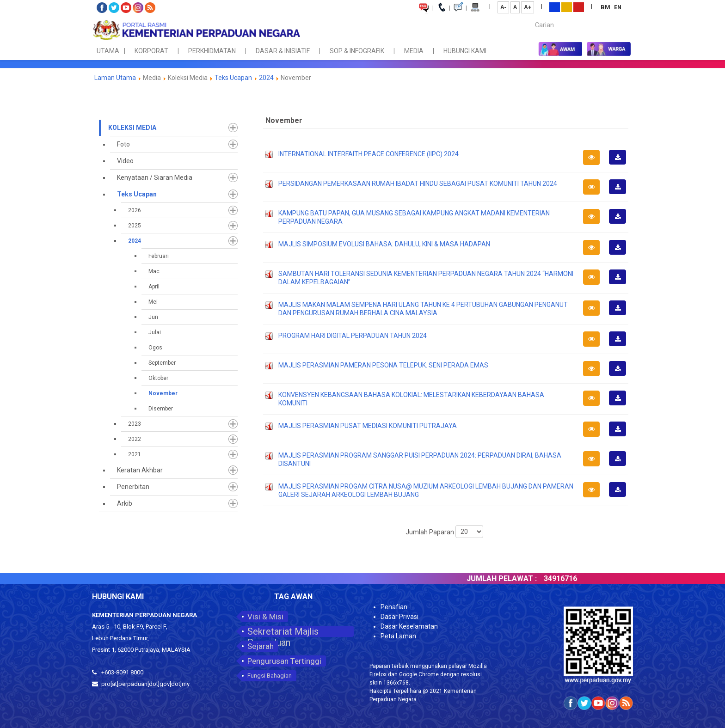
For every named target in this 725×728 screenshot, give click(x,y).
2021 (135, 454)
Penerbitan (133, 487)
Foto (123, 144)
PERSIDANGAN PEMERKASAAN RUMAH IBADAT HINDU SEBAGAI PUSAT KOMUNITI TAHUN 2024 (418, 184)
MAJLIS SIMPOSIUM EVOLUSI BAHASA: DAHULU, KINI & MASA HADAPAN (384, 244)
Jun (153, 317)
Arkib (125, 503)
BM (606, 7)
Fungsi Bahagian (270, 676)
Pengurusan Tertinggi (284, 661)
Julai (155, 332)
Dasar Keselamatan (409, 626)
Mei (153, 302)
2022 (135, 439)
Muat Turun (621, 164)
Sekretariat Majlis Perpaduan (283, 631)
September (162, 363)
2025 (135, 226)
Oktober (158, 378)
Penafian (394, 607)
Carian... (531, 17)
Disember (161, 409)
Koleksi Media (132, 128)
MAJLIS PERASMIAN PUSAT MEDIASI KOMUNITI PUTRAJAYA (368, 426)
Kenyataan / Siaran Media (155, 177)
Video (125, 161)
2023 (135, 424)
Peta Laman (398, 636)
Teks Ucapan (233, 78)
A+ (528, 7)
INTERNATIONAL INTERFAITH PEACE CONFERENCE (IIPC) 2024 (369, 154)
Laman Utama (115, 78)
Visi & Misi (265, 617)
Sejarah (261, 646)
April (154, 287)
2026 (135, 210)
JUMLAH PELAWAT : (526, 578)
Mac (154, 271)
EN (618, 7)
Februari (159, 256)
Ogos (155, 348)
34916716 (585, 578)
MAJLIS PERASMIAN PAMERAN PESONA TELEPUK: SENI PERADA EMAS (383, 365)
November (163, 393)
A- (503, 7)
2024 (266, 78)
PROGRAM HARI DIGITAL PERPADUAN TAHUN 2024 (353, 336)
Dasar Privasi (399, 617)
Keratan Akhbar (140, 470)
